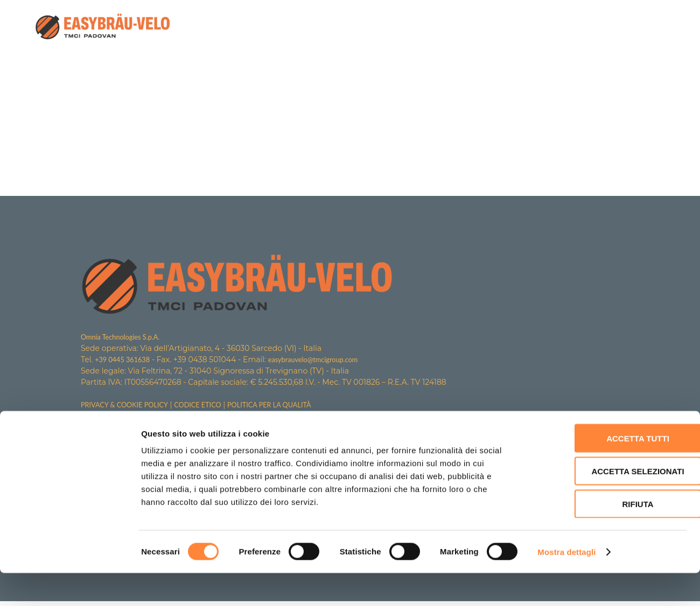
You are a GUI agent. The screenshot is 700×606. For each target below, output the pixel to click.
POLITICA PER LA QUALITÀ (288, 406)
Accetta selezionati (610, 504)
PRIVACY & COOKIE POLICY (129, 406)
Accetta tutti (610, 471)
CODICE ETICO (209, 406)
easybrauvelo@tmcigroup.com (324, 360)
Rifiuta (610, 537)
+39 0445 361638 (125, 360)
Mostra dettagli (566, 585)
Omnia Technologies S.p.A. (124, 337)
